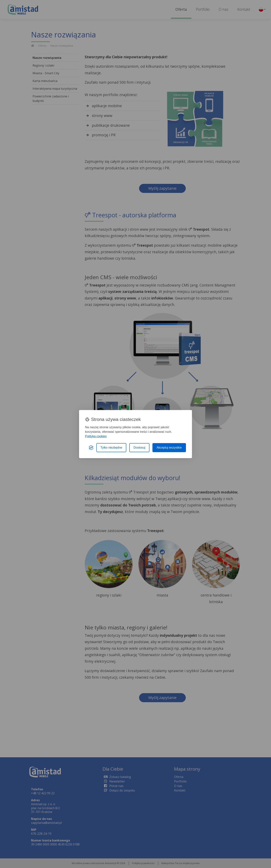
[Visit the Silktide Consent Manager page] (91, 448)
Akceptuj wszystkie (169, 448)
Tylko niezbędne (111, 448)
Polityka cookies (96, 436)
